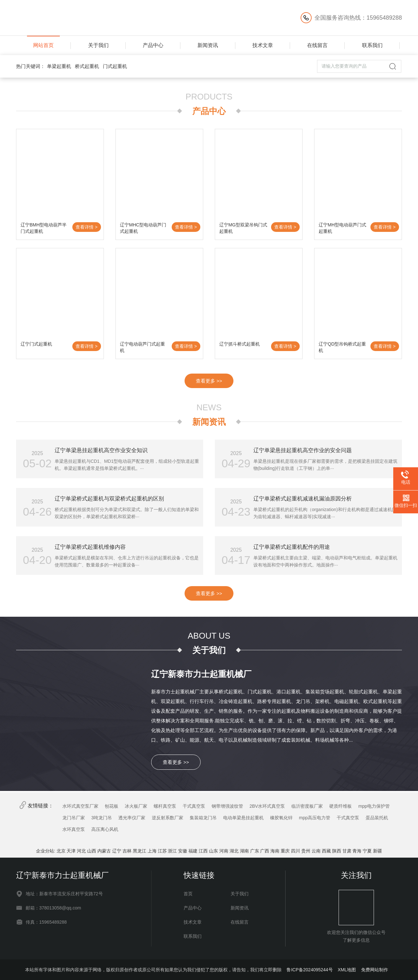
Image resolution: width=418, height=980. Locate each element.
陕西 (337, 851)
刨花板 (112, 806)
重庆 (285, 851)
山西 (92, 851)
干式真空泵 (194, 806)
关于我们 (98, 45)
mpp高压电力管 (315, 818)
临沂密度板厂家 (307, 806)
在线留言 (317, 45)
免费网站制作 (375, 970)
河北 (81, 851)
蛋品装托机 (377, 818)
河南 (224, 851)
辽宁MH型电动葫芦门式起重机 (342, 228)
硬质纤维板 (341, 806)
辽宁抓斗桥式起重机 (240, 344)
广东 (255, 851)
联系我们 (372, 45)
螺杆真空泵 (165, 806)
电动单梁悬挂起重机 (243, 818)
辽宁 (117, 851)
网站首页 (43, 45)
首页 (188, 894)
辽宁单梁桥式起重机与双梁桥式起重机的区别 (109, 499)
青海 (357, 851)
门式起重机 (115, 66)
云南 (316, 851)
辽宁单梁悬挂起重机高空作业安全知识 (101, 450)
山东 (214, 851)
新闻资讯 (208, 45)
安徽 (183, 851)
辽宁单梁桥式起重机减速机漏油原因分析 (303, 499)
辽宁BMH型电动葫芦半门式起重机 (44, 228)
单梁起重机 (59, 66)
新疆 (377, 851)
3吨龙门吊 (102, 818)
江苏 (162, 851)
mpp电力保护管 (374, 806)
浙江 (172, 851)
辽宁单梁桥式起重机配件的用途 (292, 547)
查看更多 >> (209, 381)
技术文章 (263, 45)
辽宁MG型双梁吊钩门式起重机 (243, 228)
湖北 (234, 851)
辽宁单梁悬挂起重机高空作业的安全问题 (303, 450)
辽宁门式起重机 (36, 344)
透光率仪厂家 (132, 818)
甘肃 (347, 851)
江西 (203, 851)
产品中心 (153, 45)
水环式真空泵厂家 (80, 806)
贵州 (306, 851)
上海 (152, 851)
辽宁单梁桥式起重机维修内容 (90, 547)
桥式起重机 (87, 66)
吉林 (127, 851)
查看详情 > (86, 227)
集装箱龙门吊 (203, 818)
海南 (275, 851)
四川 (295, 851)
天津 (71, 851)
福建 (193, 851)
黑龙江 (140, 851)
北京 (61, 851)
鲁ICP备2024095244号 (309, 970)
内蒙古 (104, 851)
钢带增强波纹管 (227, 806)
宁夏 (367, 851)
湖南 (244, 851)
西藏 (326, 851)
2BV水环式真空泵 (267, 806)
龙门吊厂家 (74, 818)
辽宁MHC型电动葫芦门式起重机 (143, 228)
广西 (265, 851)
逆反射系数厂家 (168, 818)
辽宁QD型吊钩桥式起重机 (342, 347)
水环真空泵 (74, 829)
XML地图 (347, 970)
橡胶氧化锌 (281, 818)
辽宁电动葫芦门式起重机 (142, 347)
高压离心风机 (105, 829)
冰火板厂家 (136, 806)
